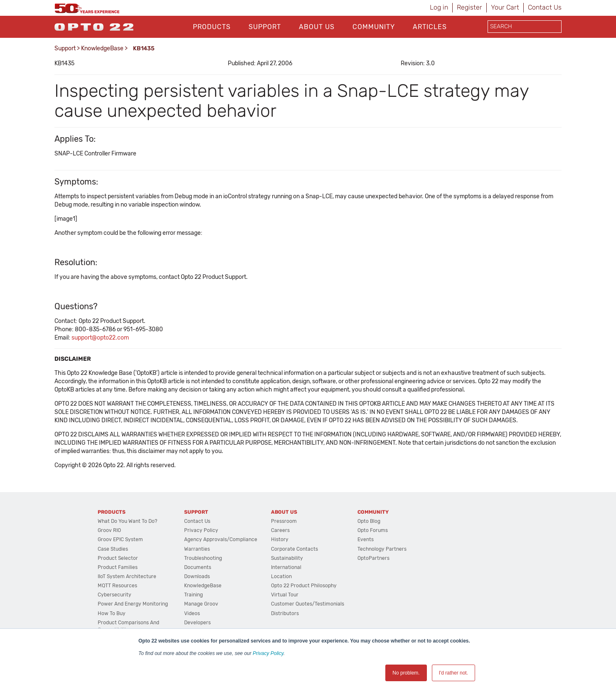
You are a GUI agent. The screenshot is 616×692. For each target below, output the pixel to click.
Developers (197, 623)
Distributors (285, 613)
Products (212, 27)
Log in (439, 7)
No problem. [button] (406, 673)
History (280, 539)
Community (374, 27)
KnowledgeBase (102, 48)
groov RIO (109, 530)
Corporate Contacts (294, 549)
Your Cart (505, 7)
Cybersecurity (115, 595)
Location (281, 576)
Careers (280, 530)
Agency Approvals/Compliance (221, 539)
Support (265, 27)
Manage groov (201, 604)
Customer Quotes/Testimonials (308, 604)
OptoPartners (373, 558)
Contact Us (545, 7)
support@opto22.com (100, 338)
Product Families (118, 567)
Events (366, 539)
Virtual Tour (285, 595)
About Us (317, 27)
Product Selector (118, 558)
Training (193, 595)
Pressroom (284, 521)
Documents (198, 567)
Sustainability (287, 558)
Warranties (197, 549)
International (286, 567)
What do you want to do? (127, 521)
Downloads (197, 576)
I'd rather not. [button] (453, 673)
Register (469, 7)
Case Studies (113, 549)
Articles (430, 27)
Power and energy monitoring (133, 604)
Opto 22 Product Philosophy (304, 586)
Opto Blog (369, 521)
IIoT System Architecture (127, 576)
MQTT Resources (117, 586)
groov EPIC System (120, 539)
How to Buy (112, 613)
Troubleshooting (203, 558)
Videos (192, 613)
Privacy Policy (268, 653)
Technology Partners (382, 549)
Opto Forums (373, 530)
